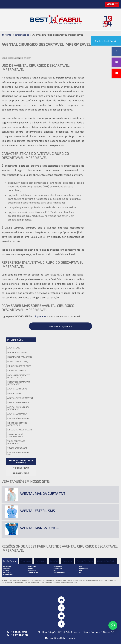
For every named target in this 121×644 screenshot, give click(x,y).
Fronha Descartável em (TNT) (60, 604)
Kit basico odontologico (102, 93)
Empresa (22, 484)
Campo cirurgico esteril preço (102, 181)
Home (11, 484)
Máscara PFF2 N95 (15, 596)
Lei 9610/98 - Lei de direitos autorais (63, 426)
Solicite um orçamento (102, 54)
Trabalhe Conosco (90, 484)
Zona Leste (68, 405)
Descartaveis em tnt (100, 80)
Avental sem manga (100, 141)
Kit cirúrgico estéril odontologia (100, 151)
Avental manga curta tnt (103, 125)
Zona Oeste (41, 405)
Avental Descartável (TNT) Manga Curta (19, 516)
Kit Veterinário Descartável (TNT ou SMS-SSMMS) (59, 578)
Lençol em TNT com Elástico (99, 560)
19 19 (17, 473)
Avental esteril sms (100, 116)
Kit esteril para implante (102, 157)
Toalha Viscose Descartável (59, 544)
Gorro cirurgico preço (101, 89)
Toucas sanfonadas (100, 175)
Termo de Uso (110, 487)
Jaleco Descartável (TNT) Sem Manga (19, 578)
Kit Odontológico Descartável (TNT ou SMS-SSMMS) (60, 570)
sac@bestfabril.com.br (60, 477)
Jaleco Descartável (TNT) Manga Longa (19, 570)
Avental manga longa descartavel (101, 135)
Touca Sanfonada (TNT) (96, 517)
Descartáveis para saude (102, 84)
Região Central (10, 405)
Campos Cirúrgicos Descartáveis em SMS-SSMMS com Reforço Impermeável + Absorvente (59, 511)
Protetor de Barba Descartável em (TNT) (56, 611)
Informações (97, 67)
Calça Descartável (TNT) (97, 601)
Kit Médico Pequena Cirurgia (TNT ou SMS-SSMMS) (59, 561)
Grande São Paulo (85, 405)
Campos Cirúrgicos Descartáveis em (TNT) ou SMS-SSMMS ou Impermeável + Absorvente (60, 525)
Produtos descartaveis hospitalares (101, 110)
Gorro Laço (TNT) (92, 512)
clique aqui (40, 315)
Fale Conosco (110, 484)
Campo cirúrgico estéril (102, 146)
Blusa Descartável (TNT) (97, 596)
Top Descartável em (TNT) (98, 629)
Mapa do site (64, 487)
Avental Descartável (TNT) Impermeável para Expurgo (20, 508)
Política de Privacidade (87, 487)
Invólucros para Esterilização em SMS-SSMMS (60, 537)
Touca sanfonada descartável (99, 169)
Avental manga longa (101, 130)
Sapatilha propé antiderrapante (98, 163)
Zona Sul (54, 405)
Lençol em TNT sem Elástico (99, 565)
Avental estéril (98, 121)
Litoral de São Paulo (107, 405)
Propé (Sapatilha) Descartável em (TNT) (95, 622)
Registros (73, 484)
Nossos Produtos (39, 484)
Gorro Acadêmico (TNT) (96, 507)
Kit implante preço (99, 98)
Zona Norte (26, 405)
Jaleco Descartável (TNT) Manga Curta (19, 561)
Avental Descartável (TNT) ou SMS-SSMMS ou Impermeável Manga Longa (21, 526)
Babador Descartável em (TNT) (58, 597)
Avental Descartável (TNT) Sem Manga (19, 536)
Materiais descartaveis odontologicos (101, 104)
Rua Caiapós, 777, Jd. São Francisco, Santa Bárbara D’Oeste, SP (76, 471)
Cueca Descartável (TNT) (97, 615)
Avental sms (96, 75)
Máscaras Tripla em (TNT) (19, 601)
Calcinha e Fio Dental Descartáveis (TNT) (95, 608)
